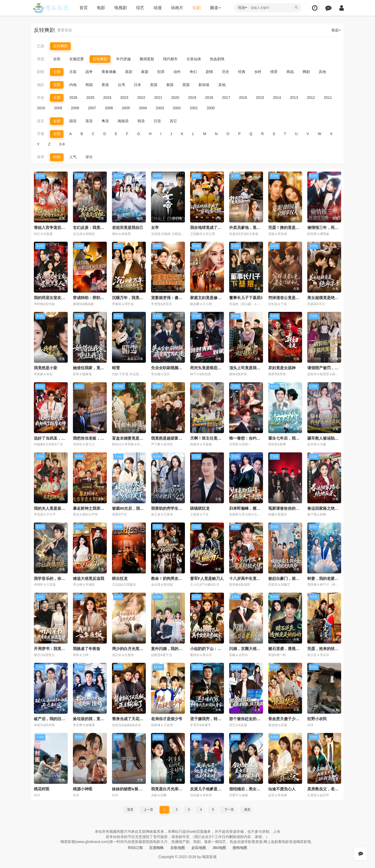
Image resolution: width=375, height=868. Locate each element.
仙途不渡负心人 (282, 789)
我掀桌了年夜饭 (87, 649)
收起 (336, 30)
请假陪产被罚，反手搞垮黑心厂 (335, 368)
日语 (157, 121)
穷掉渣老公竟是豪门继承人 (292, 298)
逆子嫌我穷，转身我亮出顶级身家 (219, 719)
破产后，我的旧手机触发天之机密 (63, 719)
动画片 (177, 8)
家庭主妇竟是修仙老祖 (210, 298)
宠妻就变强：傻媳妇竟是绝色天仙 (180, 298)
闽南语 (123, 121)
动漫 (158, 8)
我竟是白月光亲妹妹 (169, 789)
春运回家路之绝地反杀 (327, 508)
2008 (75, 108)
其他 (322, 72)
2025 (90, 98)
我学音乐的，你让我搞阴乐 (57, 578)
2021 (158, 98)
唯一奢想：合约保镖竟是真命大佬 (258, 438)
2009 (58, 108)
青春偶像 (109, 72)
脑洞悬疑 (147, 59)
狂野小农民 (317, 719)
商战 (290, 72)
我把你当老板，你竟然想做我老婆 (102, 438)
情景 (274, 72)
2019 (192, 98)
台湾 (121, 85)
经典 (242, 72)
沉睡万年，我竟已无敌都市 (135, 298)
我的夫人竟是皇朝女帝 (53, 508)
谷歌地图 (178, 848)
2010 (41, 108)
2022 (141, 98)
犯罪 (161, 72)
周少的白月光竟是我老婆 (133, 649)
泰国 (170, 85)
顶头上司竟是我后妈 (247, 368)
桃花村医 (42, 789)
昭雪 (116, 368)
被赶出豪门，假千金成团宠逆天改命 (299, 578)
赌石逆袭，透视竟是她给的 (292, 649)
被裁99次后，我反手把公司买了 (140, 508)
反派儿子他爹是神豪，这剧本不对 (219, 789)
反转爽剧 (60, 46)
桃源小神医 (83, 789)
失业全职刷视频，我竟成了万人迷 (180, 368)
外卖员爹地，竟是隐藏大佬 (253, 227)
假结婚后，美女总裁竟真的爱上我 (258, 789)
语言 (41, 121)
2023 (124, 98)
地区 (41, 85)
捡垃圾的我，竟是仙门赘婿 (96, 719)
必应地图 (199, 848)
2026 (73, 98)
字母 (41, 134)
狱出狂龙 (120, 578)
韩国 (89, 85)
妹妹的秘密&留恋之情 (131, 789)
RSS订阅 (135, 848)
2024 (107, 98)
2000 (211, 108)
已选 (41, 46)
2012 (311, 98)
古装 (73, 72)
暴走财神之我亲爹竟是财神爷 (98, 508)
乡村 (258, 72)
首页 (84, 8)
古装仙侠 (194, 59)
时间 (57, 157)
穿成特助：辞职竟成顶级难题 (98, 298)
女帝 (155, 227)
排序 (41, 157)
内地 (73, 85)
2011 (328, 98)
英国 (186, 85)
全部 (57, 59)
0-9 (62, 144)
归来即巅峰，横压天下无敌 (253, 508)
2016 (243, 98)
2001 (194, 108)
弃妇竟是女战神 (282, 368)
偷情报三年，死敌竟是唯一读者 (335, 227)
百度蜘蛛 (157, 848)
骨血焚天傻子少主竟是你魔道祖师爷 (299, 719)
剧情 (41, 72)
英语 (89, 121)
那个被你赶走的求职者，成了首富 (258, 719)
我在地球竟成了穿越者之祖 (214, 227)
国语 (73, 121)
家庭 (145, 72)
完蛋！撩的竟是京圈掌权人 (292, 227)
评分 (89, 157)
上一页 (148, 810)
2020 (175, 98)
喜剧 (129, 72)
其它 (173, 121)
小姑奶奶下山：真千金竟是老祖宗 (219, 649)
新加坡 (204, 85)
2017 (226, 98)
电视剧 (121, 8)
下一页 (229, 810)
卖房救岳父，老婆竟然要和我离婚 (337, 789)
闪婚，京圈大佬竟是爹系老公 (255, 649)
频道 (215, 8)
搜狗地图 (240, 848)
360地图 (219, 848)
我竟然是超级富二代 (169, 438)
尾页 (247, 810)
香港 (105, 85)
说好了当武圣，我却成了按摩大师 (63, 438)
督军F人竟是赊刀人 (207, 578)
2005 (126, 108)
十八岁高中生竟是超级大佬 (253, 578)
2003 (160, 108)
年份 (41, 98)
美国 (154, 85)
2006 (109, 108)
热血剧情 (217, 59)
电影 (101, 8)
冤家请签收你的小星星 (288, 508)
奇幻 (193, 72)
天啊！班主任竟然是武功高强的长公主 (223, 438)
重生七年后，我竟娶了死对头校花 (298, 438)
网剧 (306, 72)
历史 (226, 72)
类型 (41, 59)
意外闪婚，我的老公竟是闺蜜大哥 (180, 649)
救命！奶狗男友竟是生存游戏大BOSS (184, 578)
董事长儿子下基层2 (246, 298)
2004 (143, 108)
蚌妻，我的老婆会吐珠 (327, 578)
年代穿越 (123, 59)
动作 (177, 72)
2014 (277, 98)
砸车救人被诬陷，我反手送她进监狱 (339, 438)
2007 (92, 108)
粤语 (105, 121)
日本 (137, 85)
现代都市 (170, 59)
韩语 (141, 121)
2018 (209, 98)
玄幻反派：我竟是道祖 (92, 227)
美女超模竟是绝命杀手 (327, 298)
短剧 (197, 8)
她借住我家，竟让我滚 (92, 368)
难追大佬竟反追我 (89, 578)
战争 (89, 72)
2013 (294, 98)
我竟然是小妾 (46, 368)
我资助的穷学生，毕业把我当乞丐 (180, 508)
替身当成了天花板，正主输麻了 (139, 719)
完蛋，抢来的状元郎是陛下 (331, 649)
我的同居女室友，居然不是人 (59, 298)
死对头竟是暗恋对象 (208, 368)
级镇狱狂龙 (200, 508)
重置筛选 (65, 30)
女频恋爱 (77, 59)
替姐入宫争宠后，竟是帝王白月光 (63, 227)
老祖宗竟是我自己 (128, 227)
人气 (73, 157)
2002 (177, 108)
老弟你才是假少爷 (167, 719)
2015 (260, 98)
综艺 (140, 8)
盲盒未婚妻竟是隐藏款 (132, 438)
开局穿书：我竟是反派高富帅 (59, 649)
